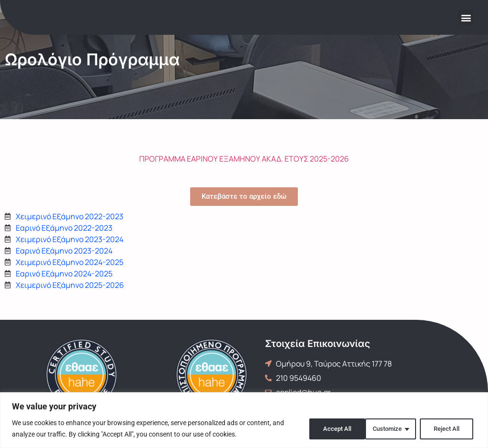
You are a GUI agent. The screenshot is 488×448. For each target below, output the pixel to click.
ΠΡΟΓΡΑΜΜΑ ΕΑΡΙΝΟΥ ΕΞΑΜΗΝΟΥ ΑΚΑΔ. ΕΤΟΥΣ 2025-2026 (244, 159)
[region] (244, 420)
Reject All (386, 428)
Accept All (447, 428)
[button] (466, 17)
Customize (323, 428)
